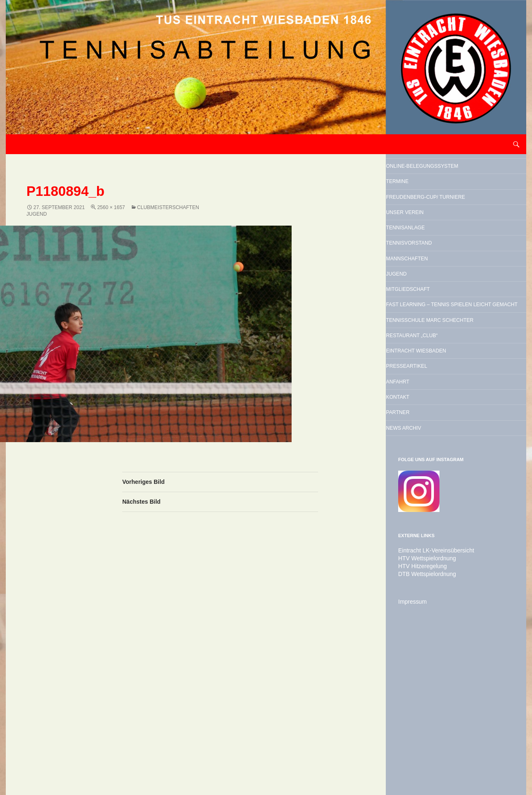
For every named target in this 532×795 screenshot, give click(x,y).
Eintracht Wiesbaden (448, 471)
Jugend (415, 341)
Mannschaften (433, 320)
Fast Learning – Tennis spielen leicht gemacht (453, 390)
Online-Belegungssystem (441, 175)
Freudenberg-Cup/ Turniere (441, 230)
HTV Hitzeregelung (419, 717)
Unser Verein (429, 257)
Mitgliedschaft (434, 362)
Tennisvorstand (436, 299)
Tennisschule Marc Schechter (443, 423)
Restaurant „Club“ (441, 450)
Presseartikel (432, 493)
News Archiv (427, 577)
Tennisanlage (430, 278)
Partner (418, 556)
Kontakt (417, 535)
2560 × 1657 (111, 207)
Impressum (410, 752)
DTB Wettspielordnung (423, 724)
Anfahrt (417, 514)
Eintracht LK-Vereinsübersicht (431, 702)
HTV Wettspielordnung (423, 709)
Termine (417, 202)
